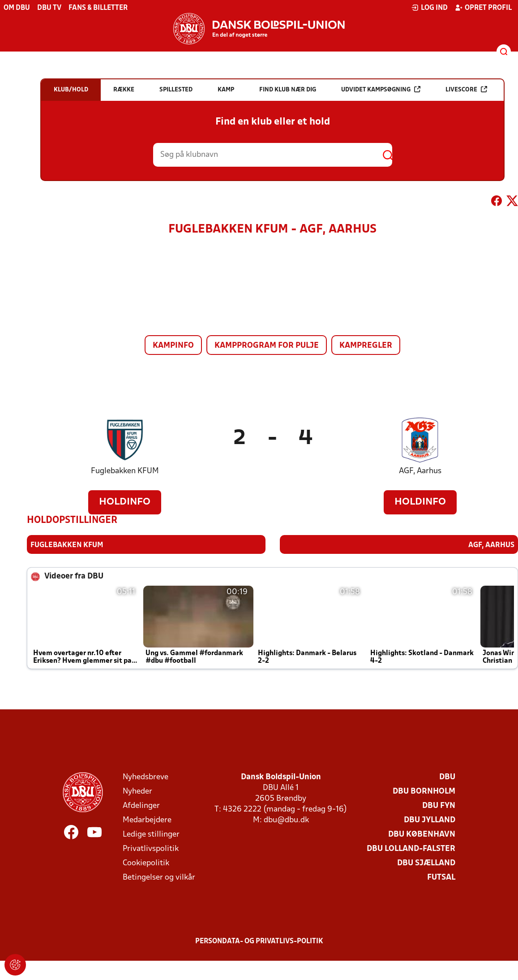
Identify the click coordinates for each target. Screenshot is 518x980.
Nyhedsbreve (146, 777)
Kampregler (366, 346)
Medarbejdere (147, 820)
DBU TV (49, 8)
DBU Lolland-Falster (411, 848)
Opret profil (483, 8)
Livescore (466, 89)
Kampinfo (173, 346)
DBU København (422, 834)
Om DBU (17, 8)
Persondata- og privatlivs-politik (259, 941)
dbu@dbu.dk (286, 820)
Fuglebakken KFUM (125, 471)
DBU (447, 777)
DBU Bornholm (424, 791)
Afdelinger (141, 805)
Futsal (441, 877)
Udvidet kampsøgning (381, 89)
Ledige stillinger (151, 834)
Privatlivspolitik (151, 848)
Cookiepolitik (146, 863)
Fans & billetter (98, 8)
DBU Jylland (430, 820)
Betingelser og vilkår (159, 877)
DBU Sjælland (426, 863)
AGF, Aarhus (420, 471)
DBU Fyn (439, 805)
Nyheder (137, 791)
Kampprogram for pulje (267, 346)
